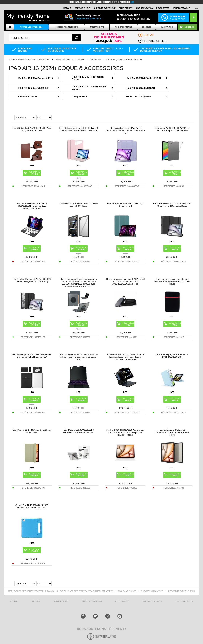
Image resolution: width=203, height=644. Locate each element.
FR (197, 8)
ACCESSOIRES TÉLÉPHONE (67, 27)
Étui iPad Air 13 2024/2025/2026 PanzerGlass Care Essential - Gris (79, 431)
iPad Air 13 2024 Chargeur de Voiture (89, 88)
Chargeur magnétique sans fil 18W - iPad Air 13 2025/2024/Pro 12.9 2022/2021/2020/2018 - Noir (125, 281)
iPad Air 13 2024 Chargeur (33, 88)
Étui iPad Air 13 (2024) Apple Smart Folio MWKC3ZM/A (32, 431)
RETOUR (67, 8)
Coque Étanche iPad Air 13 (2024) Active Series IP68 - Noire (79, 205)
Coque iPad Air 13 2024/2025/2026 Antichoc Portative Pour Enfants (32, 506)
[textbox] (45, 38)
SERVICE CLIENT (83, 8)
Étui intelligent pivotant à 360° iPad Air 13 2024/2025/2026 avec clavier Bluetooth (79, 129)
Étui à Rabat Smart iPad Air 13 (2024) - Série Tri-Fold (125, 205)
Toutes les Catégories (139, 96)
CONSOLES (147, 27)
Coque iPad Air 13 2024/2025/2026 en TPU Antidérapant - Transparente (172, 129)
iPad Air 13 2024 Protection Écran (88, 78)
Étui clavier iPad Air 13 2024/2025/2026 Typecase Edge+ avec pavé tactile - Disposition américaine (125, 357)
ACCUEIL (14, 602)
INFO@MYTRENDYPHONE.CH (181, 591)
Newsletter (163, 8)
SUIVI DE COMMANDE (92, 602)
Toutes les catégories (31, 27)
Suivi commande (130, 15)
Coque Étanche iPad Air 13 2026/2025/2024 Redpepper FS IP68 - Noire (172, 432)
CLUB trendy (122, 602)
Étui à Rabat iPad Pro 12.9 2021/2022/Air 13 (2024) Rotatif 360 (32, 129)
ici (132, 2)
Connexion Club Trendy (135, 19)
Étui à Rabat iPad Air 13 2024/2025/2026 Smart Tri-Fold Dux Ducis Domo (172, 205)
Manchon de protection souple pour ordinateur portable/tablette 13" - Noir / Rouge (172, 281)
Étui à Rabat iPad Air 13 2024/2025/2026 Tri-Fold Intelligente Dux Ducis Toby (32, 280)
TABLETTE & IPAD (97, 27)
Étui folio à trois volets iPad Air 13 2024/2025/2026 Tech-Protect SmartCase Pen (125, 130)
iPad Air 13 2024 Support (140, 88)
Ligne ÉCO (189, 27)
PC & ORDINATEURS (123, 27)
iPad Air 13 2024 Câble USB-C (143, 78)
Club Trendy (126, 8)
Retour (14, 60)
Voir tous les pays (152, 602)
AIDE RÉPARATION (144, 8)
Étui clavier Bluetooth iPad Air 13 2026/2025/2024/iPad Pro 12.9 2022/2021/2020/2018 (32, 206)
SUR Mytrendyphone (105, 8)
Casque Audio (80, 96)
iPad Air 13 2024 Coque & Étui (35, 78)
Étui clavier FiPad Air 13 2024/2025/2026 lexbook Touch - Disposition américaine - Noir (79, 357)
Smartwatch (167, 27)
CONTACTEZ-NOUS (181, 8)
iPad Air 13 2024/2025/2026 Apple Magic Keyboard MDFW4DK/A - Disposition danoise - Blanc (125, 432)
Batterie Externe (27, 96)
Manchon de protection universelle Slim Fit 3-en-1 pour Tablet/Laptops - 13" (32, 356)
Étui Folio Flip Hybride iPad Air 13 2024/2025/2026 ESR (172, 356)
